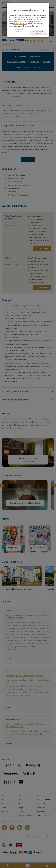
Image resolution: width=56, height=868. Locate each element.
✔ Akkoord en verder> (38, 32)
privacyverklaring (20, 24)
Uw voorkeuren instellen (18, 31)
